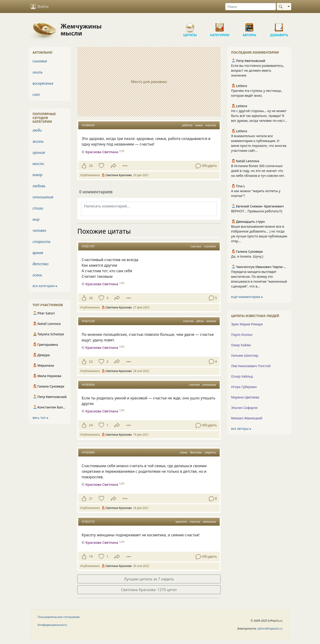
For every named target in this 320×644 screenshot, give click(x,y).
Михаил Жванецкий (247, 418)
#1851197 (88, 246)
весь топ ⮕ (40, 418)
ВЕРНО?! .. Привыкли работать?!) (257, 211)
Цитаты (190, 26)
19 (91, 556)
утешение (209, 385)
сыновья (40, 61)
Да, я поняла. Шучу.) (247, 256)
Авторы (249, 26)
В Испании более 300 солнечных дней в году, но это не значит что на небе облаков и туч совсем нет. (258, 171)
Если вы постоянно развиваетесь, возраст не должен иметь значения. (258, 70)
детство (196, 452)
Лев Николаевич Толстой (251, 366)
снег (36, 94)
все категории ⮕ (45, 286)
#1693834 (88, 385)
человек (39, 230)
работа (187, 125)
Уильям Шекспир (245, 355)
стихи (38, 208)
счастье (211, 125)
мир (36, 219)
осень (37, 275)
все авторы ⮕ (241, 429)
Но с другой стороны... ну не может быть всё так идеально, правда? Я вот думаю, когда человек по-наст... (259, 116)
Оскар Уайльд (242, 376)
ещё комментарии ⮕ (247, 297)
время (38, 253)
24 (91, 425)
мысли (38, 164)
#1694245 (88, 125)
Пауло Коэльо (242, 335)
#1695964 (88, 452)
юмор (37, 175)
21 (91, 498)
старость (42, 242)
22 (91, 361)
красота (181, 522)
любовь (39, 186)
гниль (38, 72)
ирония (39, 152)
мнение (211, 321)
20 (91, 166)
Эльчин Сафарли (244, 408)
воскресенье (43, 83)
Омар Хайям (241, 345)
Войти (40, 6)
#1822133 (88, 522)
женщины (209, 522)
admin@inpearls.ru (270, 629)
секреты (210, 452)
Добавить (279, 26)
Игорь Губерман (244, 387)
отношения (43, 197)
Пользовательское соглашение (59, 617)
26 (91, 298)
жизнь (38, 141)
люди (37, 130)
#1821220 (88, 321)
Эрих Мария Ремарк (247, 324)
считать (210, 246)
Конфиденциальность (52, 625)
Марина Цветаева (245, 397)
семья (199, 125)
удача (200, 321)
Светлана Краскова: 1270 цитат (149, 590)
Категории (220, 26)
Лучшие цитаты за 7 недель (149, 579)
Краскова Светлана (102, 284)
